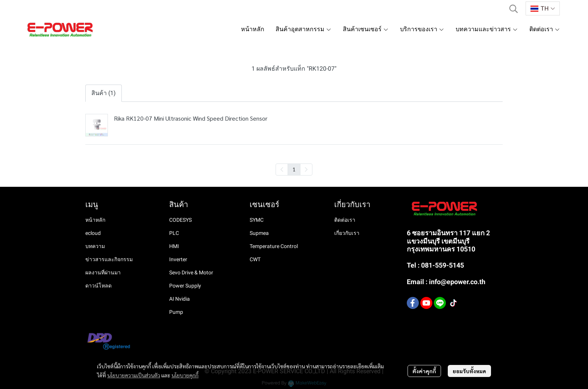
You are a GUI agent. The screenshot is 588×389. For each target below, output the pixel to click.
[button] (514, 9)
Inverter (178, 259)
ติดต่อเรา (345, 220)
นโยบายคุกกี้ (185, 375)
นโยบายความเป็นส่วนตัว (134, 375)
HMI (174, 246)
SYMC (257, 220)
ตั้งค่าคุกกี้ (424, 371)
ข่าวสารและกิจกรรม (109, 259)
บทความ (95, 246)
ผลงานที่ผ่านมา (103, 272)
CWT (255, 259)
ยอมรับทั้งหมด (469, 371)
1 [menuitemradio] (294, 169)
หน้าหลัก (95, 220)
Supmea (259, 233)
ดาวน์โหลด (99, 286)
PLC (174, 233)
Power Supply (185, 286)
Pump (176, 312)
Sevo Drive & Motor (191, 272)
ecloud (93, 233)
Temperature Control (274, 246)
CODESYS (180, 220)
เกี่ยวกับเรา (347, 233)
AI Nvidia (180, 299)
